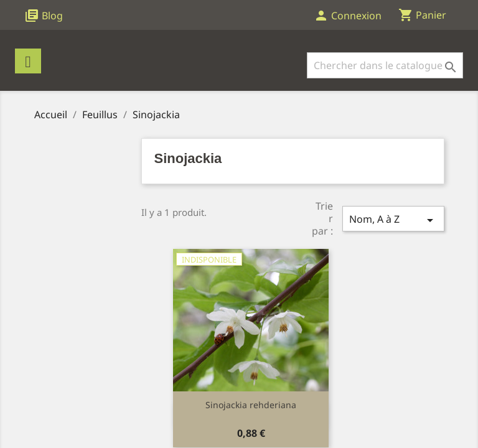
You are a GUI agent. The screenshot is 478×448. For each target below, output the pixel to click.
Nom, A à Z (393, 220)
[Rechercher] (385, 65)
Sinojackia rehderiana (251, 405)
